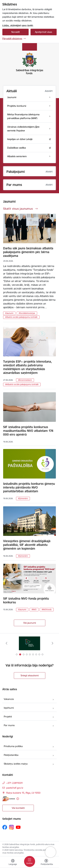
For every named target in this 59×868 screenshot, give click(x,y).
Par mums (9, 725)
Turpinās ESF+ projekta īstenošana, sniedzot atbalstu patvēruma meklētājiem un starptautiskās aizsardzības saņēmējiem (28, 367)
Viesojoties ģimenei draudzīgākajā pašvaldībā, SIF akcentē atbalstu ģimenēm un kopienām (27, 545)
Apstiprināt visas (44, 32)
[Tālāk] (52, 643)
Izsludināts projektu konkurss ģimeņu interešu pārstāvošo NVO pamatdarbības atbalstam (29, 487)
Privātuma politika (13, 746)
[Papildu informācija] (18, 799)
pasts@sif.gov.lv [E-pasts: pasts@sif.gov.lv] (15, 788)
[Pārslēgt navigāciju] (30, 861)
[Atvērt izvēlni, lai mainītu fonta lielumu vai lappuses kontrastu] (46, 863)
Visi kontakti (18, 808)
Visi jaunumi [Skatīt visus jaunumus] (30, 623)
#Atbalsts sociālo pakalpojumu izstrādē (22, 384)
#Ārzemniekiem (25, 380)
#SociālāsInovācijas (27, 313)
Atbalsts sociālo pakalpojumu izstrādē (21, 317)
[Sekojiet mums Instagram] (11, 827)
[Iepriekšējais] (7, 643)
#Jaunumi (9, 313)
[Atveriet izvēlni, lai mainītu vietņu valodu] (13, 863)
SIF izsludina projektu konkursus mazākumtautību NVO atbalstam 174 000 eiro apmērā (28, 431)
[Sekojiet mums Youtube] (18, 827)
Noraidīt (15, 32)
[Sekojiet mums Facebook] (5, 827)
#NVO (34, 610)
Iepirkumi (9, 708)
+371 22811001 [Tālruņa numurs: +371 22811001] (15, 783)
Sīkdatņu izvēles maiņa (16, 764)
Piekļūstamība (11, 755)
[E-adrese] (9, 799)
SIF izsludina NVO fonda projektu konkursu (26, 600)
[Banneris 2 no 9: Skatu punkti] (29, 643)
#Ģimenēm (23, 498)
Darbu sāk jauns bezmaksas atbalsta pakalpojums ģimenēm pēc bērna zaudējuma (28, 252)
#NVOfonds (47, 610)
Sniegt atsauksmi (30, 675)
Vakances (9, 699)
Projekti (8, 717)
